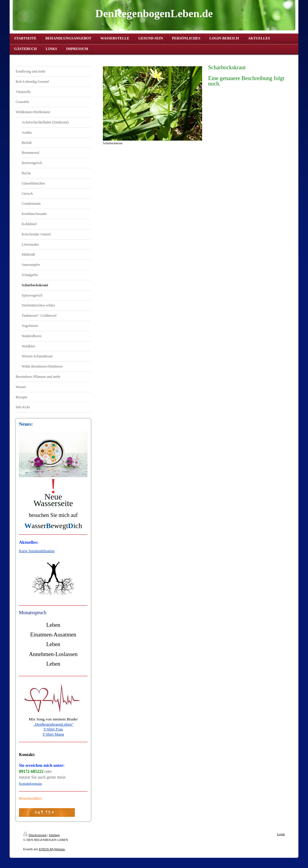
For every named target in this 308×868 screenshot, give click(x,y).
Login (281, 834)
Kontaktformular (30, 783)
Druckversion (35, 835)
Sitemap (54, 835)
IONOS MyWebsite (52, 849)
